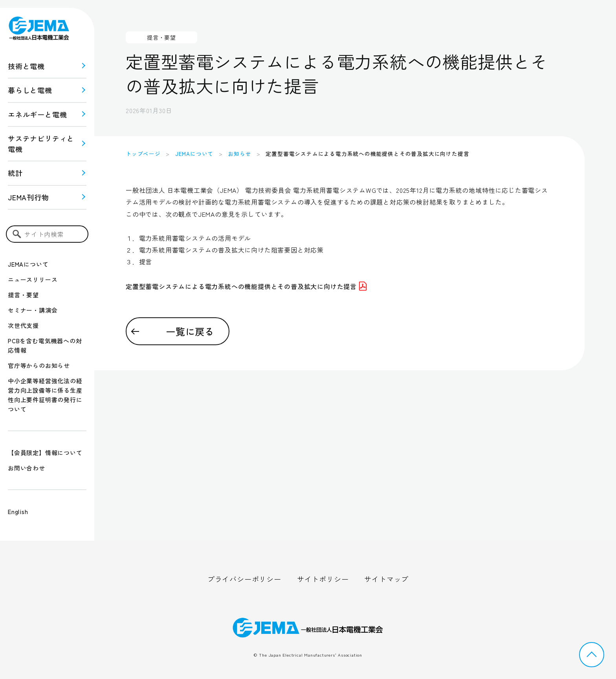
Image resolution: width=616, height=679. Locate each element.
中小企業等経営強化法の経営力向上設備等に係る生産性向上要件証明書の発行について (45, 395)
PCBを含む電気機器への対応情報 (45, 345)
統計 (15, 173)
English (18, 512)
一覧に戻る (190, 331)
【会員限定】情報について (45, 453)
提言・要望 (23, 295)
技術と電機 (26, 66)
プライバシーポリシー (244, 579)
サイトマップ (386, 579)
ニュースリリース (33, 279)
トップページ (143, 154)
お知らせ (239, 154)
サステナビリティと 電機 (41, 144)
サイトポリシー (323, 579)
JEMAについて (28, 264)
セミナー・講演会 (33, 310)
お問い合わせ (27, 468)
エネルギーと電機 (37, 114)
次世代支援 (23, 325)
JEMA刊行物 (28, 197)
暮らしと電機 (30, 90)
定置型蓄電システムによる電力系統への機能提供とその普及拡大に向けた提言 (246, 286)
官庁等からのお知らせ (39, 365)
